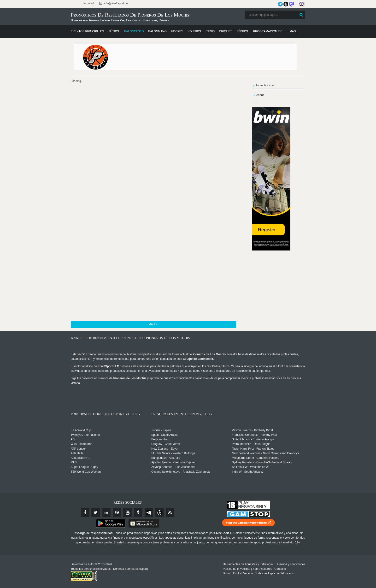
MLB (74, 462)
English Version (243, 573)
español (88, 3)
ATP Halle (77, 453)
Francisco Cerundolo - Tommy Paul (254, 435)
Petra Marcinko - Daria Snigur (251, 444)
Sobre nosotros (262, 569)
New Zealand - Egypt (165, 449)
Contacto (280, 569)
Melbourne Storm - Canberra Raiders (256, 458)
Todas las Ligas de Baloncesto (275, 573)
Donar (227, 573)
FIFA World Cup (81, 430)
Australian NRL (80, 458)
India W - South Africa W (248, 472)
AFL (73, 439)
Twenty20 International (85, 435)
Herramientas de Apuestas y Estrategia (248, 564)
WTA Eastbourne (82, 444)
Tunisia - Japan (161, 430)
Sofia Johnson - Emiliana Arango (253, 439)
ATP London (79, 449)
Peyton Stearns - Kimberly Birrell (253, 430)
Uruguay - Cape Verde (166, 444)
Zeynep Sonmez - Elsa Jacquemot (173, 467)
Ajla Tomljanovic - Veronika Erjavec (174, 462)
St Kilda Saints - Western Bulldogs (173, 453)
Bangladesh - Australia (166, 458)
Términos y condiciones (290, 564)
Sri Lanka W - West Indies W (250, 467)
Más (293, 31)
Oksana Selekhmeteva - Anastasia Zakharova (180, 472)
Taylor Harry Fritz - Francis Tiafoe (253, 449)
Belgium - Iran (160, 439)
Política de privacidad (236, 569)
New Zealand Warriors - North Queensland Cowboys (265, 453)
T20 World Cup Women (86, 472)
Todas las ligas (265, 85)
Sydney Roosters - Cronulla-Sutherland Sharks (262, 462)
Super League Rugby (84, 467)
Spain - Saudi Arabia (164, 435)
